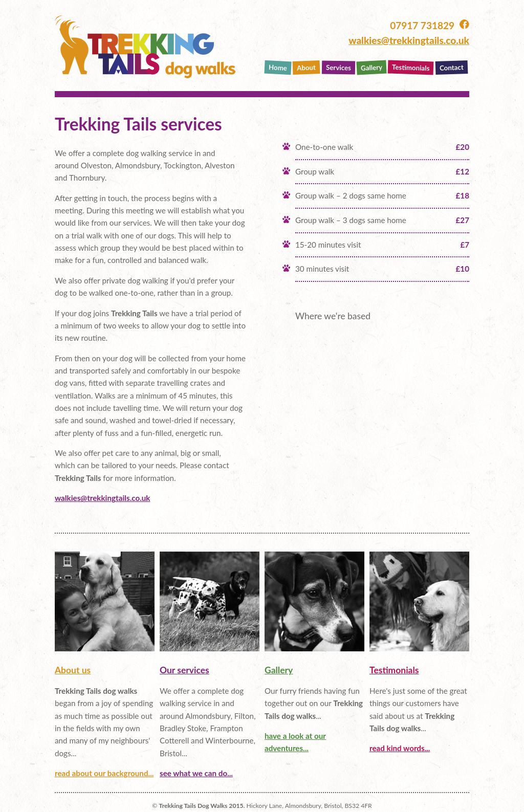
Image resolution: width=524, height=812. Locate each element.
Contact (452, 68)
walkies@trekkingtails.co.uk (409, 40)
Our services (184, 670)
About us (73, 670)
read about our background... (104, 773)
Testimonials (411, 67)
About (306, 67)
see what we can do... (196, 773)
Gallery (371, 68)
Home (278, 68)
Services (338, 67)
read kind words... (400, 748)
